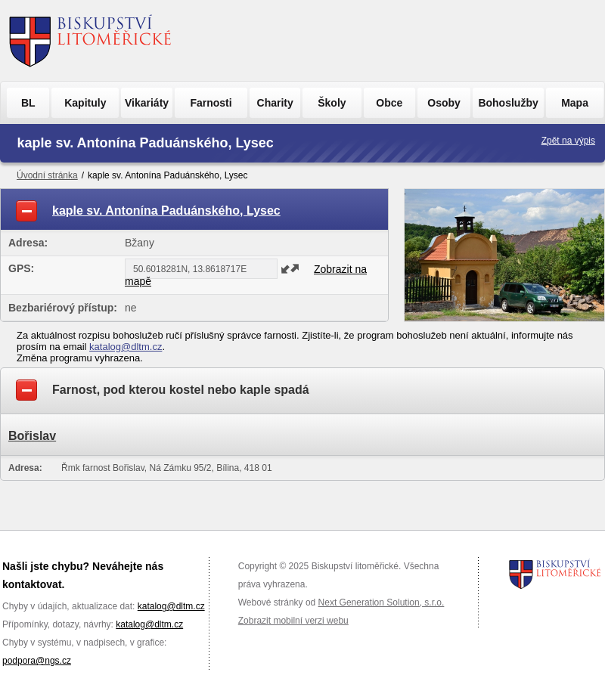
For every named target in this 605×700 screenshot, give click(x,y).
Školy (332, 103)
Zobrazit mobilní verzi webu (293, 621)
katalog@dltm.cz (126, 347)
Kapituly (85, 103)
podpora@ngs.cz (37, 661)
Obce (389, 103)
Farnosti (211, 103)
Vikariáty (147, 103)
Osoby (444, 103)
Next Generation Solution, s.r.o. (382, 602)
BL (28, 103)
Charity (275, 103)
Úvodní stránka (47, 175)
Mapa (575, 103)
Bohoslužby (508, 103)
